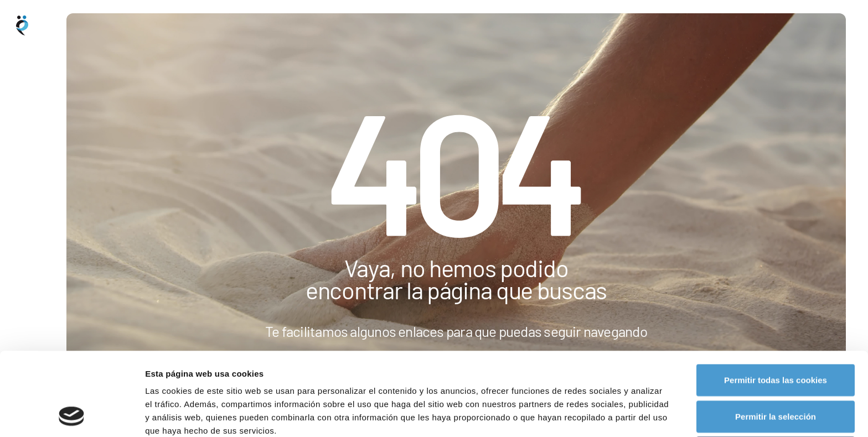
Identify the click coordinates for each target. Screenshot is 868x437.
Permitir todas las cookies (776, 302)
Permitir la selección (776, 338)
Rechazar (776, 374)
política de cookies (375, 379)
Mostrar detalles (595, 415)
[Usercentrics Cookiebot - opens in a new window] (72, 415)
